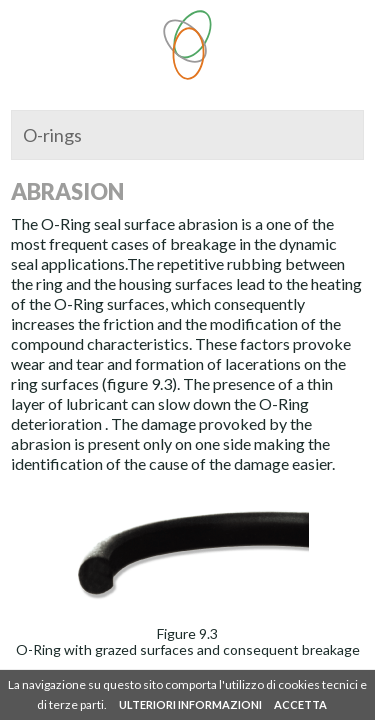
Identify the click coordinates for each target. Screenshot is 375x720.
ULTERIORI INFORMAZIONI (190, 704)
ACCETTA (300, 704)
